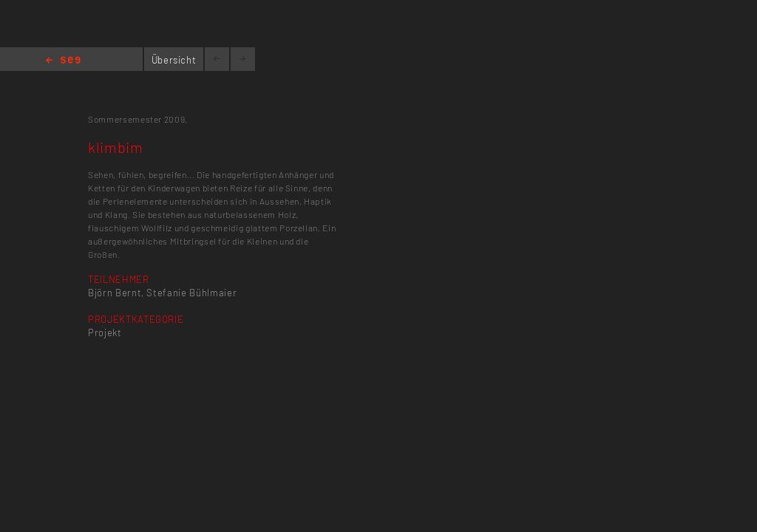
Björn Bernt (115, 293)
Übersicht (174, 60)
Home (63, 61)
